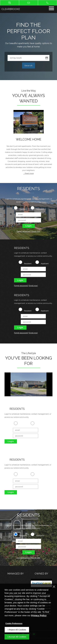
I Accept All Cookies (17, 637)
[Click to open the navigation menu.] (51, 9)
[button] (10, 3)
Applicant (40, 209)
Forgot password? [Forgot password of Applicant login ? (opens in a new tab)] (24, 231)
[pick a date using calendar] (47, 58)
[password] (28, 220)
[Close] (54, 587)
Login (29, 226)
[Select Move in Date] (26, 58)
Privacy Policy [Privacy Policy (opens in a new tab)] (39, 615)
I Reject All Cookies (17, 630)
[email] (28, 215)
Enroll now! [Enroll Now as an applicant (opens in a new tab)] (36, 231)
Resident (23, 209)
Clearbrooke (11, 9)
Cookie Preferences (14, 623)
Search (28, 66)
